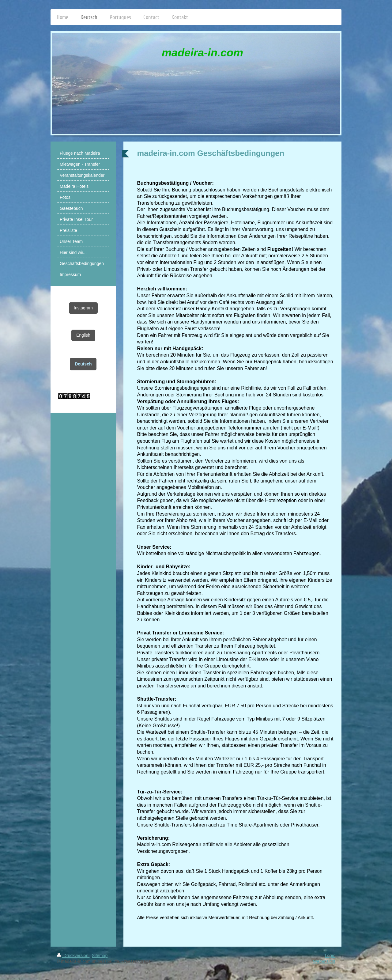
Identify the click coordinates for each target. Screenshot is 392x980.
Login (330, 955)
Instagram (83, 308)
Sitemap (100, 955)
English (83, 335)
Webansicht (324, 961)
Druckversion (73, 955)
